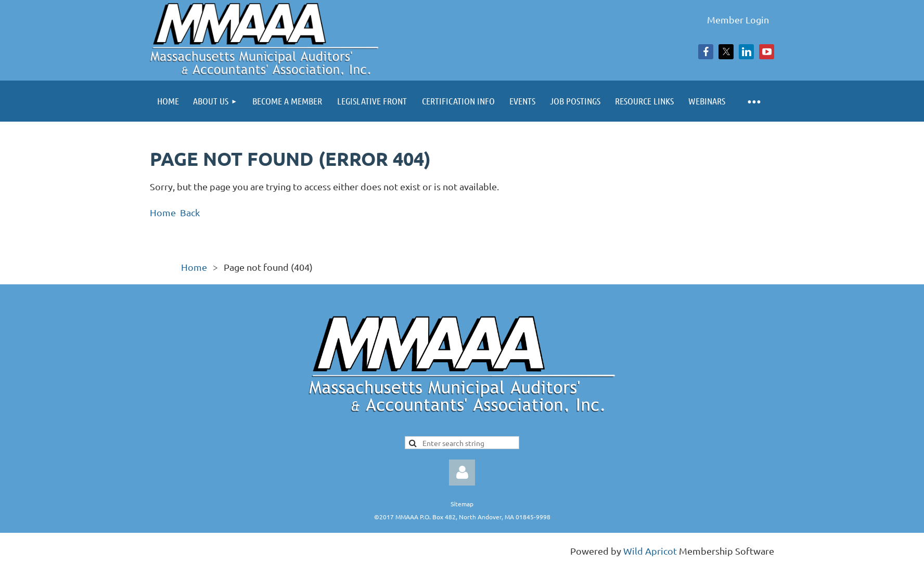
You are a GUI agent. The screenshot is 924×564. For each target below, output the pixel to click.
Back (190, 212)
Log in (462, 473)
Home (163, 212)
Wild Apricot (650, 551)
